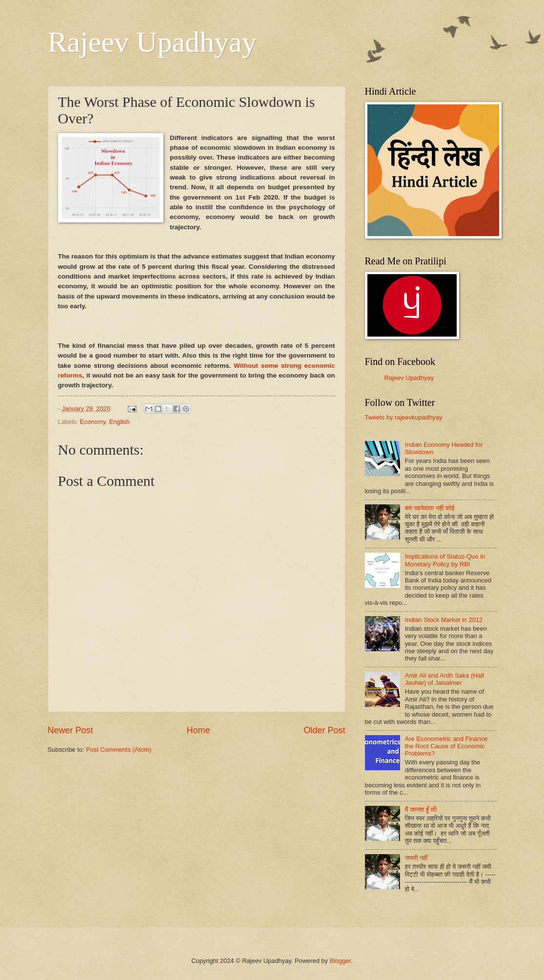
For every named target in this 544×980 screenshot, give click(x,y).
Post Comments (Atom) (119, 750)
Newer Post (71, 730)
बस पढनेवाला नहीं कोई (430, 508)
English (119, 422)
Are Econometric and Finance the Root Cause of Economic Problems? (446, 746)
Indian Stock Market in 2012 (444, 620)
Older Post (324, 730)
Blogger (341, 961)
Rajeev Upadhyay (152, 42)
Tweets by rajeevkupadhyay (404, 417)
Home (198, 730)
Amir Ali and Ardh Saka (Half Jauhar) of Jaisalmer (444, 679)
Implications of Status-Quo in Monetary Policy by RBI (445, 560)
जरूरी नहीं (416, 858)
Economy (93, 422)
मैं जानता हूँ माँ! (421, 810)
